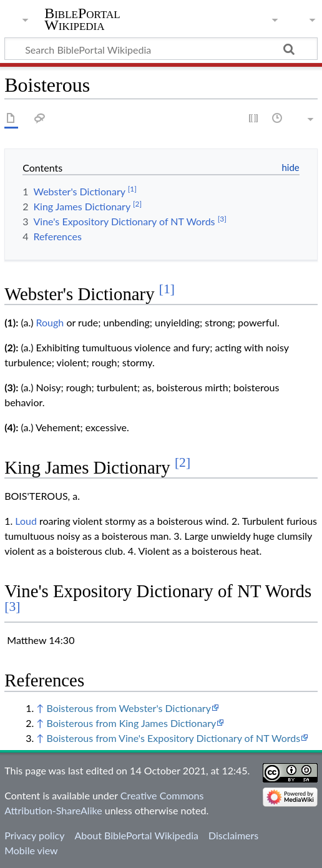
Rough (50, 322)
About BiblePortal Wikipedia (136, 835)
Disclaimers (233, 835)
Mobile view (31, 850)
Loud (26, 521)
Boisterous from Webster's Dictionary (128, 708)
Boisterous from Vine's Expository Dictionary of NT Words (173, 738)
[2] (183, 462)
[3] (12, 607)
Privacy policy (34, 835)
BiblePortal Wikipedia (82, 19)
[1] (167, 289)
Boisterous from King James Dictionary (131, 723)
